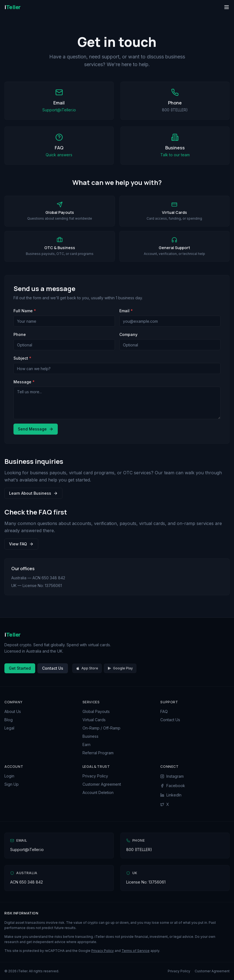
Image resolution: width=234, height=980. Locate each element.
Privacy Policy (95, 776)
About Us (13, 711)
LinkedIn (171, 795)
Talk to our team (175, 155)
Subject (22, 358)
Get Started (20, 668)
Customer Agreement (102, 784)
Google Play (120, 668)
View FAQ (21, 544)
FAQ (164, 711)
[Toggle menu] (227, 7)
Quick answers (59, 155)
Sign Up (12, 784)
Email (126, 311)
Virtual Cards (94, 720)
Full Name (25, 311)
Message (24, 382)
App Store (87, 668)
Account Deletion (98, 792)
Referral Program (98, 753)
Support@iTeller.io (59, 110)
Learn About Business (33, 493)
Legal (9, 728)
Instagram (172, 776)
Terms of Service (136, 951)
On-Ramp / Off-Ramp (101, 728)
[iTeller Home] (13, 7)
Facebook (173, 786)
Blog (9, 720)
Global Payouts (96, 711)
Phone (20, 334)
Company (128, 334)
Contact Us (53, 668)
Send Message (36, 429)
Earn (86, 745)
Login (9, 776)
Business (90, 736)
